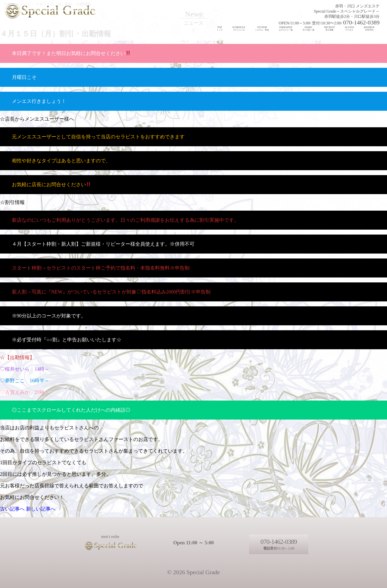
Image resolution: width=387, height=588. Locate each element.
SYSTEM (262, 29)
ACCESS (349, 29)
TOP (220, 29)
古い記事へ (12, 509)
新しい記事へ (41, 509)
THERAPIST (286, 29)
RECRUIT (330, 29)
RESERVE (369, 29)
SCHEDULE (239, 29)
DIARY (309, 29)
